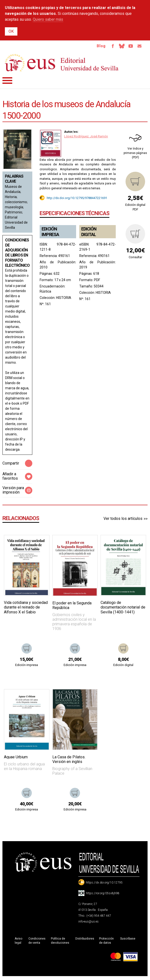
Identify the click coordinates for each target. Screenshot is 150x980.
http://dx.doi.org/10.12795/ (65, 199)
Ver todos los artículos (123, 520)
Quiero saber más (48, 19)
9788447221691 (96, 199)
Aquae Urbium (16, 758)
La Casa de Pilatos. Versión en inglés (69, 761)
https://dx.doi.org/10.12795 (104, 884)
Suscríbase (128, 940)
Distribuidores (85, 940)
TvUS (128, 47)
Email (139, 47)
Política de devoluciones (60, 942)
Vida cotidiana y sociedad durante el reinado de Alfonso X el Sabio (26, 609)
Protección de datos (106, 942)
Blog (95, 47)
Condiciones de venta (37, 942)
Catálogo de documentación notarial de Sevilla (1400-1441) (123, 609)
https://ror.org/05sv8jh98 (103, 895)
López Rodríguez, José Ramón (86, 138)
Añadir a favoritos (10, 478)
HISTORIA (64, 299)
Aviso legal (18, 942)
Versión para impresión (13, 491)
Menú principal (7, 82)
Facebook (108, 47)
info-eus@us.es (88, 923)
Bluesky (118, 47)
